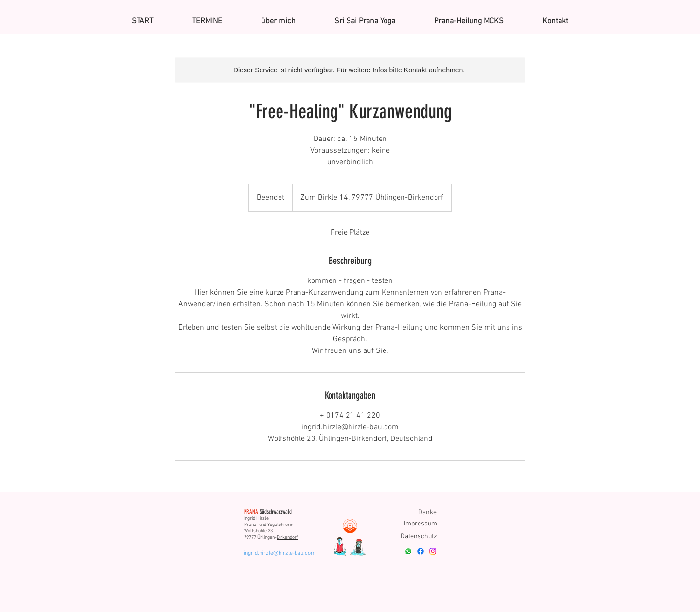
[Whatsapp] (408, 551)
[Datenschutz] (418, 536)
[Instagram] (433, 551)
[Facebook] (420, 551)
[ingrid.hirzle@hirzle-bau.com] (280, 553)
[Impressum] (420, 524)
